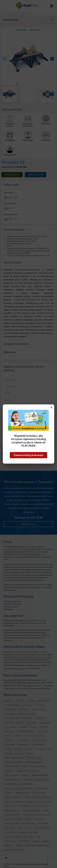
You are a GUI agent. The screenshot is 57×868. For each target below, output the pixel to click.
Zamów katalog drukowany (28, 455)
